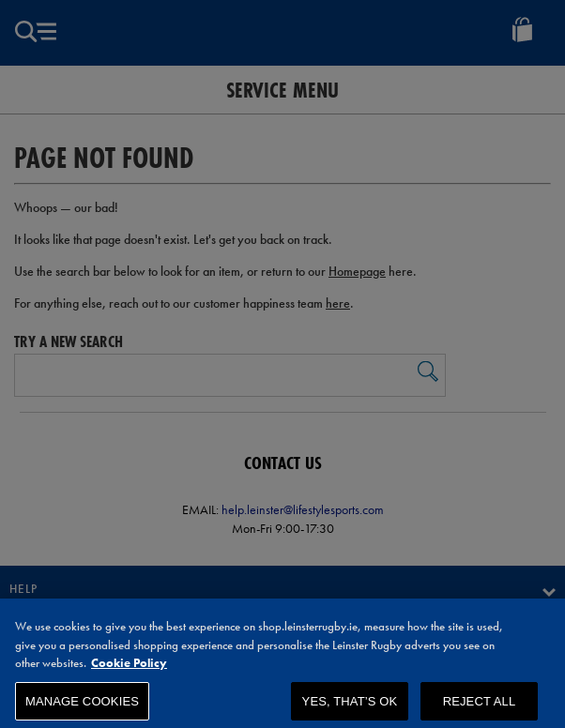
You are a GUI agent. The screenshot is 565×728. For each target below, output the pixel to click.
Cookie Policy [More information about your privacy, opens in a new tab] (129, 670)
